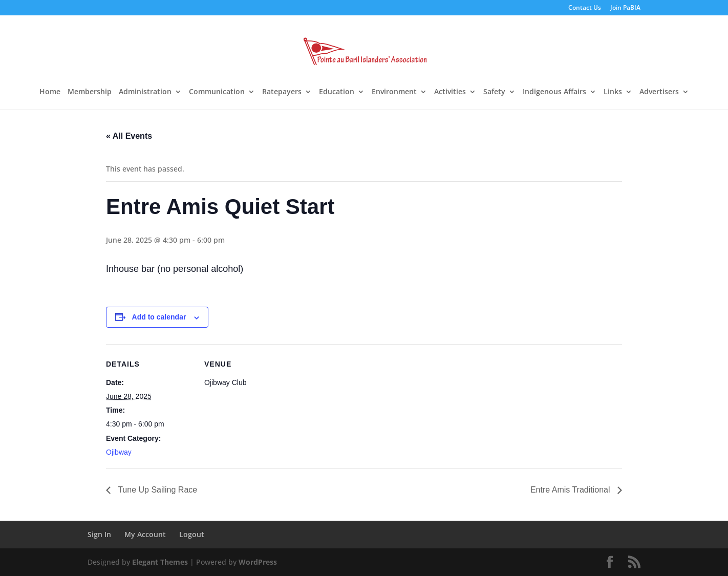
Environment (394, 92)
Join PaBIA (625, 8)
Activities (450, 92)
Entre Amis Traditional (571, 490)
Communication (217, 92)
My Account (145, 534)
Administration (145, 92)
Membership (90, 92)
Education (337, 92)
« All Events (129, 136)
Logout (192, 534)
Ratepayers (282, 92)
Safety (494, 92)
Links (613, 92)
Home (50, 92)
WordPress (258, 562)
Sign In (99, 534)
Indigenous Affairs (554, 92)
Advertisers (659, 92)
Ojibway (119, 452)
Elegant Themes (160, 562)
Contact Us (585, 8)
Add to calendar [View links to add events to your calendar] (159, 317)
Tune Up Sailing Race (156, 490)
